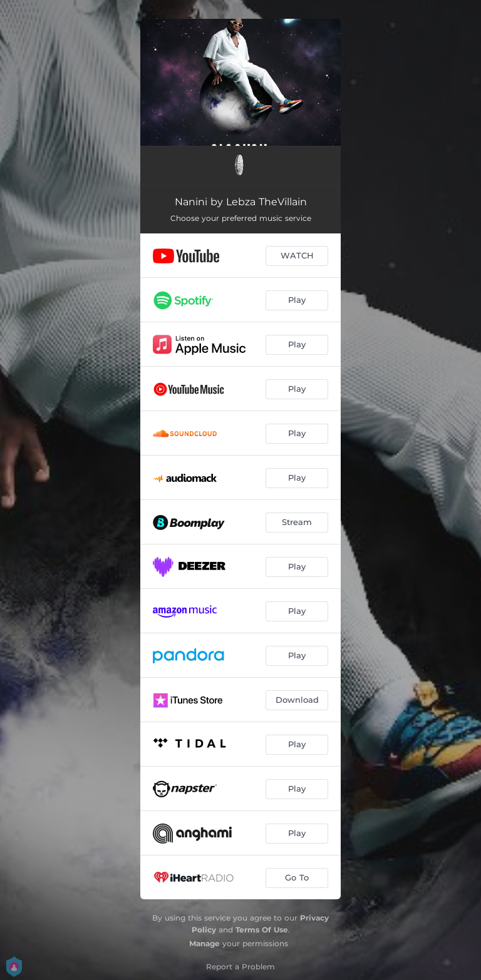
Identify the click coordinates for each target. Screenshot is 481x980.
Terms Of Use (262, 930)
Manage (204, 943)
